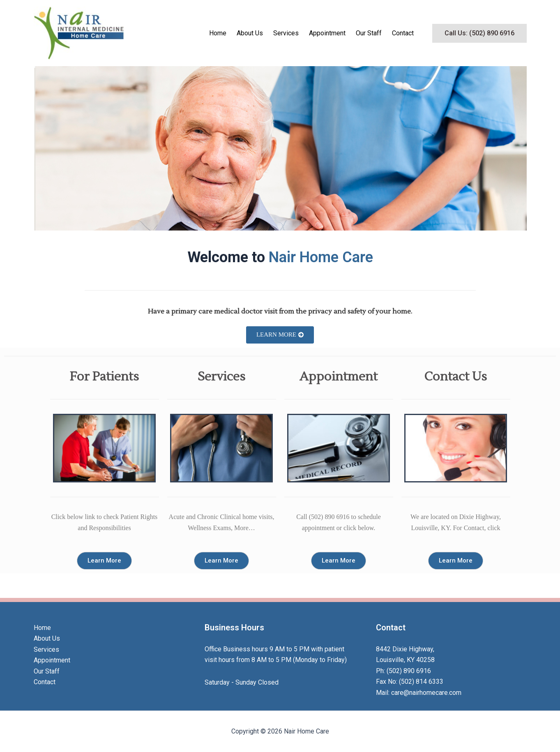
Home (218, 33)
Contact (403, 33)
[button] (479, 33)
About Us (250, 33)
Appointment (327, 33)
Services (286, 33)
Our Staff (369, 33)
